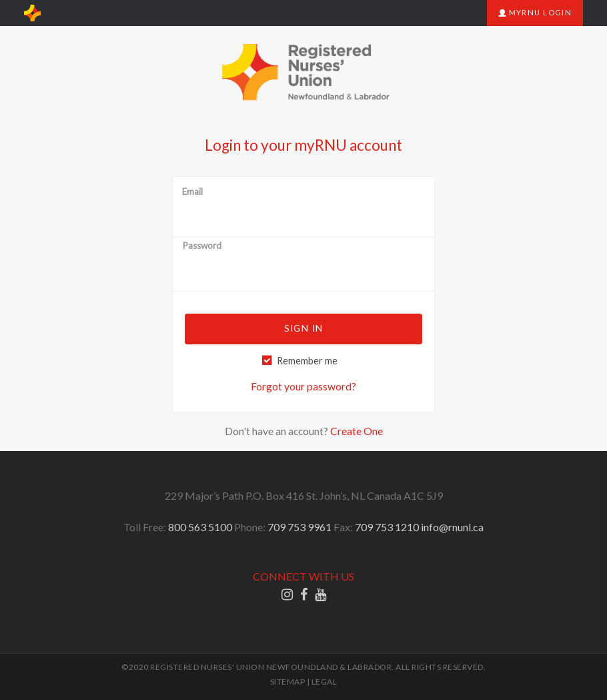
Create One (357, 431)
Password (202, 246)
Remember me (307, 361)
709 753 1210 (387, 527)
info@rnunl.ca (452, 527)
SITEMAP (288, 682)
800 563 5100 (200, 527)
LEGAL (325, 682)
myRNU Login (535, 12)
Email (192, 192)
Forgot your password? (303, 386)
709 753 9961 (299, 527)
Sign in (303, 328)
